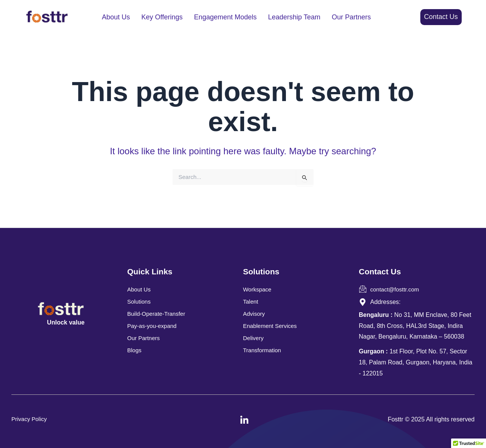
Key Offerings (162, 17)
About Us (116, 17)
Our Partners (351, 17)
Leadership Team (294, 17)
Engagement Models (225, 17)
